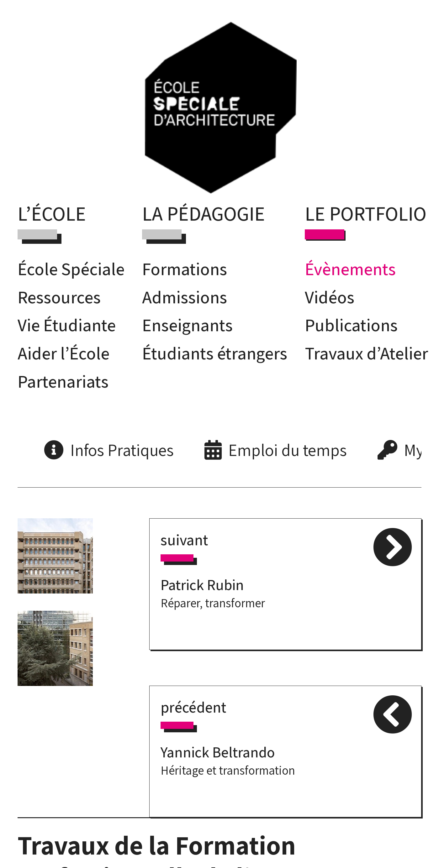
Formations (185, 269)
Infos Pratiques (122, 450)
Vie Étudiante (67, 325)
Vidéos (330, 297)
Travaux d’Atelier (366, 353)
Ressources (59, 297)
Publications (351, 325)
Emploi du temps (288, 450)
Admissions (185, 297)
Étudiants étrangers (215, 353)
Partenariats (63, 381)
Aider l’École (63, 353)
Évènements (350, 269)
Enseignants (187, 325)
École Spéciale (71, 269)
